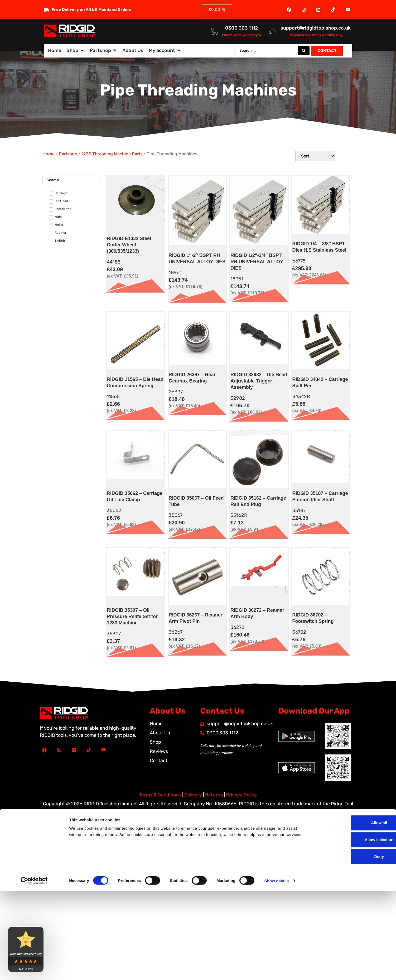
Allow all (352, 598)
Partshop (68, 154)
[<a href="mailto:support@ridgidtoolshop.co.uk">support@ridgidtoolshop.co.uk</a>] (273, 32)
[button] (75, 51)
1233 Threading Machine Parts (112, 154)
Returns (214, 795)
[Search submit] (304, 51)
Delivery (193, 795)
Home (49, 154)
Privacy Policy (241, 795)
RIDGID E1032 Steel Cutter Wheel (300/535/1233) (129, 245)
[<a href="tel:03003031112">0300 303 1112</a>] (214, 32)
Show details (277, 652)
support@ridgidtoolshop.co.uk (316, 28)
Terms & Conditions (160, 795)
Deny (352, 631)
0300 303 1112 (242, 28)
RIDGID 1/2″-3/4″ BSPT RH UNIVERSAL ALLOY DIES (257, 262)
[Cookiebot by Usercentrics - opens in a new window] (34, 652)
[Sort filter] (315, 156)
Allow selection (352, 615)
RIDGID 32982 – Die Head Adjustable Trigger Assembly (259, 381)
